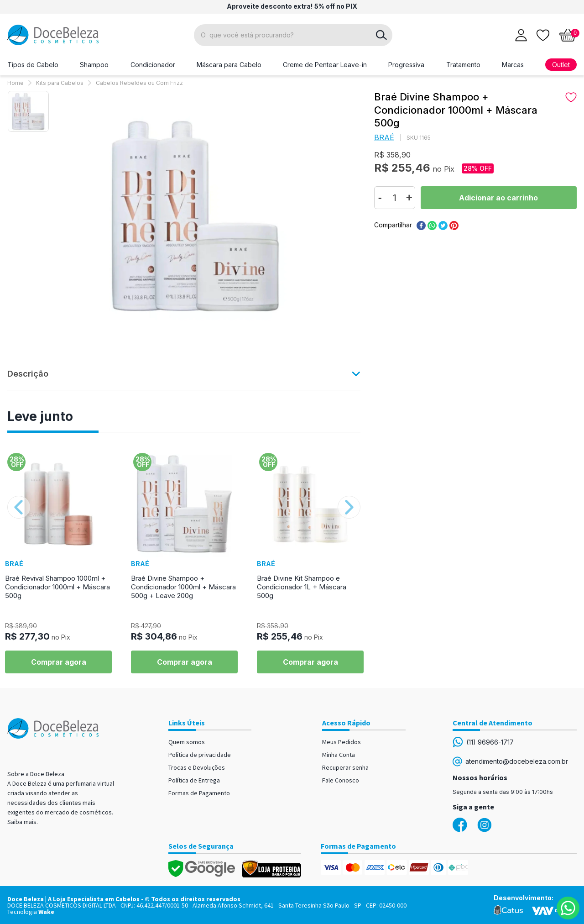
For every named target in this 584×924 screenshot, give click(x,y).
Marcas (513, 65)
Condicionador (153, 65)
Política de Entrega (194, 780)
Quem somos (187, 742)
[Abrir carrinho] (568, 35)
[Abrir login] (521, 35)
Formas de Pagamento (199, 793)
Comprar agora (59, 662)
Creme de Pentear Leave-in (325, 65)
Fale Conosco (341, 780)
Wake (46, 912)
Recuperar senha (345, 767)
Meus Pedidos (342, 742)
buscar (381, 35)
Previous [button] (19, 507)
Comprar (499, 198)
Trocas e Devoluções (197, 767)
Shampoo (94, 65)
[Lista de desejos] (543, 34)
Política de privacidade (200, 755)
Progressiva (406, 65)
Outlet (561, 65)
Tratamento (463, 65)
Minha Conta (339, 755)
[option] (28, 111)
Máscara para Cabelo (229, 65)
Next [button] (349, 507)
